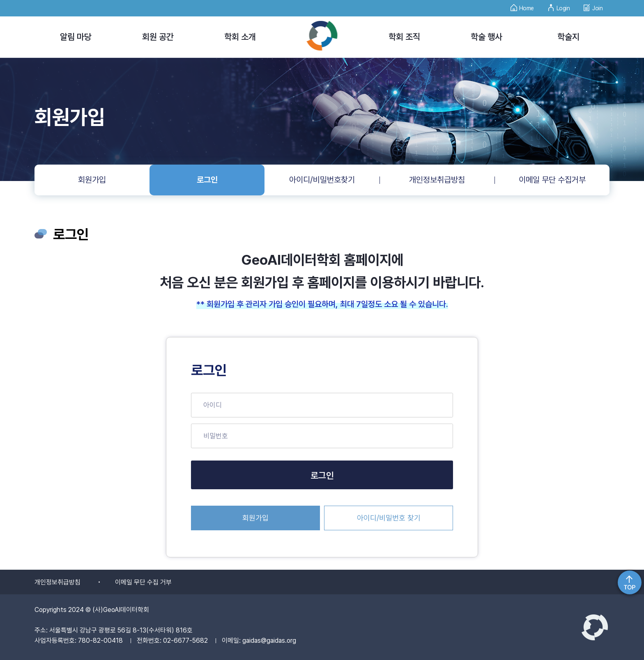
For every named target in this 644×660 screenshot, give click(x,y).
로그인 (207, 180)
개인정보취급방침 (437, 180)
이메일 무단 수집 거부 (143, 582)
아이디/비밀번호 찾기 (389, 518)
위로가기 (630, 582)
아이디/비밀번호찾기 (322, 180)
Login (559, 6)
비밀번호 (216, 436)
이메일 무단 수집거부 (552, 180)
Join (593, 6)
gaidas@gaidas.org (269, 641)
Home (522, 6)
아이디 (213, 405)
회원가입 (92, 180)
